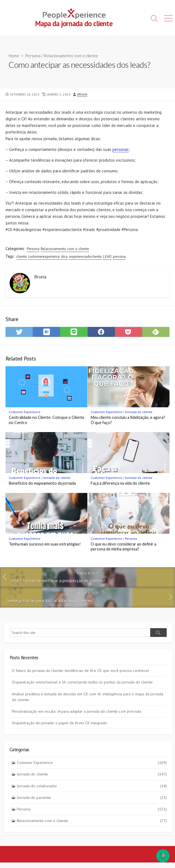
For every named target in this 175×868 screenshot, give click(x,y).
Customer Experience (25, 412)
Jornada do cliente (139, 412)
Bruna (82, 94)
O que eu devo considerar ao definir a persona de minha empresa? (123, 547)
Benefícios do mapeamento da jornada (42, 483)
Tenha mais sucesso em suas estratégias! (45, 544)
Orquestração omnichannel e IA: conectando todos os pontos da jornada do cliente (82, 682)
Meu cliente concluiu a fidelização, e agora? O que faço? (128, 420)
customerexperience (44, 257)
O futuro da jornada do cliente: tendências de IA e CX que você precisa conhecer (80, 671)
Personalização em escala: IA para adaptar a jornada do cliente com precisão (77, 711)
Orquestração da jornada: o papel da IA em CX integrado (59, 723)
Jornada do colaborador (92, 786)
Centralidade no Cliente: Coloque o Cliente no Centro (47, 420)
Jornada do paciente (92, 798)
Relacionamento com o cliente (71, 56)
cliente (21, 257)
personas (121, 149)
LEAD (107, 257)
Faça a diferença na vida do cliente (120, 483)
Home (14, 56)
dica (64, 257)
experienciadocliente (85, 257)
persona (119, 257)
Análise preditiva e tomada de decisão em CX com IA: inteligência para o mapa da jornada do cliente (87, 697)
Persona (33, 56)
